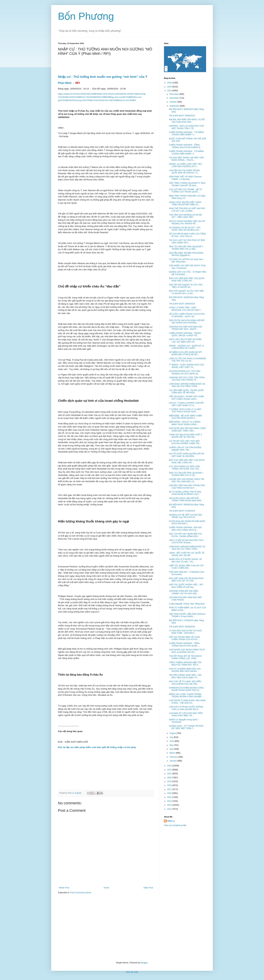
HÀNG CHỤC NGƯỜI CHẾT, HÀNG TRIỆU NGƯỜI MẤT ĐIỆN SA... (185, 203)
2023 (170, 766)
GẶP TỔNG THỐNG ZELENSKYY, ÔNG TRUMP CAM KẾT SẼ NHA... (187, 184)
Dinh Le (71, 793)
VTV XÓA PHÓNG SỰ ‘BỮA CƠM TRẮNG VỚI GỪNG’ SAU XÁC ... (185, 468)
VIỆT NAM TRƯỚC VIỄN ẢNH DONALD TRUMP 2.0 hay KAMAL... (187, 615)
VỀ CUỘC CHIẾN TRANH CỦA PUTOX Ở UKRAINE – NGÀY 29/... (187, 315)
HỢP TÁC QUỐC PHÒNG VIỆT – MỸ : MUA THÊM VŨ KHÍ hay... (186, 586)
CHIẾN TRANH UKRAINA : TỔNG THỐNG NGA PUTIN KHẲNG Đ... (185, 146)
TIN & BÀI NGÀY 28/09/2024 (182, 304)
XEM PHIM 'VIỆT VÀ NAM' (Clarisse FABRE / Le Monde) (185, 178)
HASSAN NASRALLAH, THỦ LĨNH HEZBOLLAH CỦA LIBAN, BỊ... (185, 372)
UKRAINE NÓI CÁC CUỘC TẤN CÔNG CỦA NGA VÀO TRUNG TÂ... (187, 379)
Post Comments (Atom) (81, 893)
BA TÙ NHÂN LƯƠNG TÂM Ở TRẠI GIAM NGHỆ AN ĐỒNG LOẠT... (185, 493)
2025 (170, 87)
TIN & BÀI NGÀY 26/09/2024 (182, 627)
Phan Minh (65, 83)
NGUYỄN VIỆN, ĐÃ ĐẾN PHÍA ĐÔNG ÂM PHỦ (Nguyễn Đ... (186, 254)
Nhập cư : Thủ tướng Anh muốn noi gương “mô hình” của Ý (103, 77)
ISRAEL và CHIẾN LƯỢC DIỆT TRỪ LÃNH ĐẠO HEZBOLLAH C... (185, 165)
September (175, 106)
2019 (170, 781)
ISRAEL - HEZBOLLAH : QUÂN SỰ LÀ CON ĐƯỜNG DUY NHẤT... (187, 347)
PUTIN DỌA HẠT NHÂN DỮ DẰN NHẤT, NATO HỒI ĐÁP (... (187, 522)
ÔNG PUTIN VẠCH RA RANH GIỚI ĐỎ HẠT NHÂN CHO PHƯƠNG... (187, 322)
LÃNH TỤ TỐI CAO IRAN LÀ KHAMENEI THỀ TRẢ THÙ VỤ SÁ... (188, 360)
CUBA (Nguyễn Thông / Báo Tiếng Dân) (187, 604)
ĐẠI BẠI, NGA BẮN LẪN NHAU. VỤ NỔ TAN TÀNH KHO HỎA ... (187, 121)
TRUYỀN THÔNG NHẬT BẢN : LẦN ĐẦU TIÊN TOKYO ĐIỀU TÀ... (185, 676)
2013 (170, 805)
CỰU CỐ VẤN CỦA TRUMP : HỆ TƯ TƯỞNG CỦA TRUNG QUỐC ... (186, 191)
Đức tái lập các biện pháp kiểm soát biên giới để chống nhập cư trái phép (97, 747)
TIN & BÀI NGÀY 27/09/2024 (182, 511)
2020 (170, 778)
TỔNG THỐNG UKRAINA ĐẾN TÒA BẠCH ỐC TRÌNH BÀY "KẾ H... (185, 664)
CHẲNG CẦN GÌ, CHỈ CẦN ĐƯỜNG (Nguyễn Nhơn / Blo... (185, 449)
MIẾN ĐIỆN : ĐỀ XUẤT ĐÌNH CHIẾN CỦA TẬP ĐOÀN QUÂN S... (186, 417)
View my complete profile (175, 825)
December (175, 94)
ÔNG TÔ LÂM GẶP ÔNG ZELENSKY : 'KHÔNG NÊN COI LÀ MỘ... (186, 248)
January (173, 761)
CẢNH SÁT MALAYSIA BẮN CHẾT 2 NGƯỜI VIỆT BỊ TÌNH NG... (186, 436)
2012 (170, 809)
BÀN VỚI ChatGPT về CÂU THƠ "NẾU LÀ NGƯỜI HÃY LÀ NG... (187, 292)
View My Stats (132, 972)
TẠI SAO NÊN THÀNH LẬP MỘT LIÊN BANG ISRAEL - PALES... (186, 159)
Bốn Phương (86, 16)
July (172, 737)
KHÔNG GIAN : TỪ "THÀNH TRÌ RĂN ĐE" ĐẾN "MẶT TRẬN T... (186, 727)
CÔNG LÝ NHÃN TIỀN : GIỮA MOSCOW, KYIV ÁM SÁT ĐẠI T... (185, 309)
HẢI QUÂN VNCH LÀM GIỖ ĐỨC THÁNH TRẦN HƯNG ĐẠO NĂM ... (186, 499)
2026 (170, 83)
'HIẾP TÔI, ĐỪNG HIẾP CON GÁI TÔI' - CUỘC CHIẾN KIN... (187, 567)
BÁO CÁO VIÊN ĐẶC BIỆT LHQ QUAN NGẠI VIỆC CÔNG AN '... (187, 280)
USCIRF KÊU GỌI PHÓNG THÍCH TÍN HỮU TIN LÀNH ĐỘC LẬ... (187, 480)
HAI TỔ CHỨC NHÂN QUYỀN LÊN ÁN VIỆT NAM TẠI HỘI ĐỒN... (187, 455)
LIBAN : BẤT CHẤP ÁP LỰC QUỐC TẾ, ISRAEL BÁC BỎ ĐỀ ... (187, 554)
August (173, 733)
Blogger (144, 963)
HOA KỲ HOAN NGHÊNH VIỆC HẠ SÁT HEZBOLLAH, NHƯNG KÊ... (187, 222)
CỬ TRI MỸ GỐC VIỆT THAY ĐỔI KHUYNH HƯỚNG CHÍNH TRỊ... (185, 442)
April (172, 749)
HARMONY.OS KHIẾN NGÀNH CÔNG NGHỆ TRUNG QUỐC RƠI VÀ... (186, 689)
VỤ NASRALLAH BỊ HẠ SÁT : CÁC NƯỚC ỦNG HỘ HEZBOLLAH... (185, 229)
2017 (170, 789)
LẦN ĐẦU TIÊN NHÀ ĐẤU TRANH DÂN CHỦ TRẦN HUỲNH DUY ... (187, 487)
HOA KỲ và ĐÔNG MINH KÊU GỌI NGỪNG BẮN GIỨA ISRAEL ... (185, 670)
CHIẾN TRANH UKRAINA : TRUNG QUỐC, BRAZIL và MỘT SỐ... (185, 334)
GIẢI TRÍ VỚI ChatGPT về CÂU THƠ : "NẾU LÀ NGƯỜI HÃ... (186, 286)
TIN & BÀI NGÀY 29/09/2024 (182, 116)
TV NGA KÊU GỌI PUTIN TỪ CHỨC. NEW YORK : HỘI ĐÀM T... (186, 632)
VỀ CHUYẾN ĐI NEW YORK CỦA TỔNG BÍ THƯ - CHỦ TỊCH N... (187, 235)
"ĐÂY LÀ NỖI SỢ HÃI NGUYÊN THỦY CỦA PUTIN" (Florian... (186, 541)
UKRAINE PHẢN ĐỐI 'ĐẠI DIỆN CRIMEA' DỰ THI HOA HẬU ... (184, 592)
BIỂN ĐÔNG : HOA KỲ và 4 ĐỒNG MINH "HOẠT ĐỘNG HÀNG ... (185, 423)
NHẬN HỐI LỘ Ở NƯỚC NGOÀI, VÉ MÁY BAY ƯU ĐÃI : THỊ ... (185, 560)
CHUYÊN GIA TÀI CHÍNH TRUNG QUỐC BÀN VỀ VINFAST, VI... (184, 172)
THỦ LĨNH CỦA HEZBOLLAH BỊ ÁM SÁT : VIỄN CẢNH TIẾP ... (185, 216)
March (173, 753)
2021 (170, 774)
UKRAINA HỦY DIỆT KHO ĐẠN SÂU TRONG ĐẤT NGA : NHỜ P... (186, 328)
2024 (170, 91)
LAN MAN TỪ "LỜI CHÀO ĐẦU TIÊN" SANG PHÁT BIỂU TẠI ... (186, 714)
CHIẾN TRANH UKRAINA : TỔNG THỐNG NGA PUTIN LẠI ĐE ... (184, 644)
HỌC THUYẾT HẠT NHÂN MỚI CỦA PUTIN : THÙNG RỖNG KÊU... (186, 535)
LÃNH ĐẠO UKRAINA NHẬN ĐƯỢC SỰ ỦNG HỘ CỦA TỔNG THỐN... (187, 385)
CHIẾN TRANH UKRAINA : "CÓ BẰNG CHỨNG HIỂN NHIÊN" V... (186, 133)
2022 (170, 770)
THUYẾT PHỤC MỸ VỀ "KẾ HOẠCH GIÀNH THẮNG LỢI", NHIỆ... (185, 657)
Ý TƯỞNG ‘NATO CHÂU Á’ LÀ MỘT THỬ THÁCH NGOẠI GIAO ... (185, 410)
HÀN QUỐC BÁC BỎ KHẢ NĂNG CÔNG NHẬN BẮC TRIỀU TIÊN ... (187, 429)
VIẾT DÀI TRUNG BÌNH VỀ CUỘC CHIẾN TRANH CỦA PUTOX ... (185, 638)
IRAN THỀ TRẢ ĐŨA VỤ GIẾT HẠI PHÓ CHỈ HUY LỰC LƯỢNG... (187, 210)
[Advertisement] (132, 928)
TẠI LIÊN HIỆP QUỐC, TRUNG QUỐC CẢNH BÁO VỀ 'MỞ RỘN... (186, 391)
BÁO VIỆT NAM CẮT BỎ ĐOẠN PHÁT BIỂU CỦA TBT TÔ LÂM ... (186, 580)
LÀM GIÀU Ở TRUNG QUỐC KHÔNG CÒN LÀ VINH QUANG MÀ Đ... (186, 708)
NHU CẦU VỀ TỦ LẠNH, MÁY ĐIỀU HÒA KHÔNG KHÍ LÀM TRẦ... (185, 683)
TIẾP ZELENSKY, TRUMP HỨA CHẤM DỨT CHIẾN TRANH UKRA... (186, 398)
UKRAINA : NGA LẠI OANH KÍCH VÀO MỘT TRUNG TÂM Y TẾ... (187, 127)
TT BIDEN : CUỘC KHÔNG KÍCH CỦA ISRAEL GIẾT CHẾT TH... (186, 366)
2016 (170, 793)
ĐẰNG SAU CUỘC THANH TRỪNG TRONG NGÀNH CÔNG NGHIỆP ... (186, 695)
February (174, 757)
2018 (170, 785)
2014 (170, 801)
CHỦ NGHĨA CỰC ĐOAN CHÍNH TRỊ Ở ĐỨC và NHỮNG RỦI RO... (187, 651)
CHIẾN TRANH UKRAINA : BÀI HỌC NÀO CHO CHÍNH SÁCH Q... (186, 529)
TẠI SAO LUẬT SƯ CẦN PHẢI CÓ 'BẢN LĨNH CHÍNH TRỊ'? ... (187, 241)
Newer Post (64, 888)
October (173, 102)
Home (106, 888)
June (172, 741)
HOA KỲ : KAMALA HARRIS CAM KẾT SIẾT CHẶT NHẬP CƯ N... (186, 404)
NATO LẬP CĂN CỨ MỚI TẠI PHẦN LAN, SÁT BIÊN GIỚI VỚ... (185, 341)
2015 (170, 797)
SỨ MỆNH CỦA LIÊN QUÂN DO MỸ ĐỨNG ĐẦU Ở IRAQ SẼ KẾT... (185, 353)
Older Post (148, 888)
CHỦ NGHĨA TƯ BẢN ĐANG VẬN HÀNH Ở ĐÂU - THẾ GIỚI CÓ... (187, 702)
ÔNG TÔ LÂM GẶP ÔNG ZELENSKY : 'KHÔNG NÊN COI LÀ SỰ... (186, 474)
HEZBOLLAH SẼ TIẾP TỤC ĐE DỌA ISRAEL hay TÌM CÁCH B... (186, 516)
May (172, 745)
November (175, 98)
